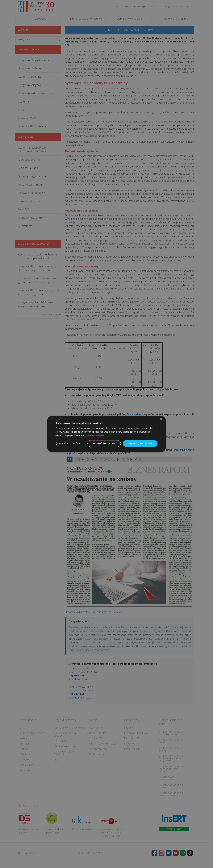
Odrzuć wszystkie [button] (104, 443)
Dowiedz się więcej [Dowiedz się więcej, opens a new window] (95, 435)
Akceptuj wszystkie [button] (140, 443)
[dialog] (106, 434)
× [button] (161, 419)
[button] (68, 443)
